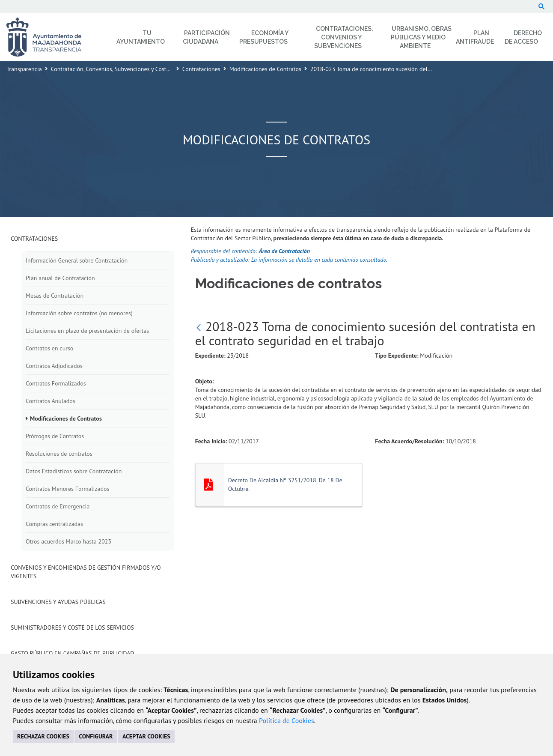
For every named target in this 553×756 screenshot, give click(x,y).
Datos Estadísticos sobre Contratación (74, 471)
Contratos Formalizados (56, 383)
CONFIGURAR (96, 736)
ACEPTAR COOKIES (146, 736)
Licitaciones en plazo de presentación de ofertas (87, 331)
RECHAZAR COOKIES (43, 736)
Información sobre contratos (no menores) (79, 313)
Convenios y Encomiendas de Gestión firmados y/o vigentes (86, 572)
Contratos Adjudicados (54, 366)
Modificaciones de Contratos (265, 69)
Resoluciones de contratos (59, 454)
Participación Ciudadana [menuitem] (206, 37)
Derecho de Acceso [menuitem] (523, 37)
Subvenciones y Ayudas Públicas (58, 602)
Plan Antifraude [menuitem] (475, 37)
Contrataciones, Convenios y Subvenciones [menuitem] (343, 37)
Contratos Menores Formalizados (67, 489)
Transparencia (24, 69)
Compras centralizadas (54, 524)
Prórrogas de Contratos (55, 436)
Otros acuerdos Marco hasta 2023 (68, 541)
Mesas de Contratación (55, 296)
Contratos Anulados (51, 401)
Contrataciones (201, 69)
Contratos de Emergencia (58, 506)
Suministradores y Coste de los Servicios (72, 628)
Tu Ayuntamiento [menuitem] (141, 37)
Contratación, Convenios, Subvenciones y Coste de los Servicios (131, 69)
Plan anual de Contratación (60, 278)
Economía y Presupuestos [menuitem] (264, 37)
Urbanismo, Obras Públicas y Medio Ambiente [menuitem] (421, 37)
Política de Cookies (287, 720)
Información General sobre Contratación (77, 260)
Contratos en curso (49, 348)
